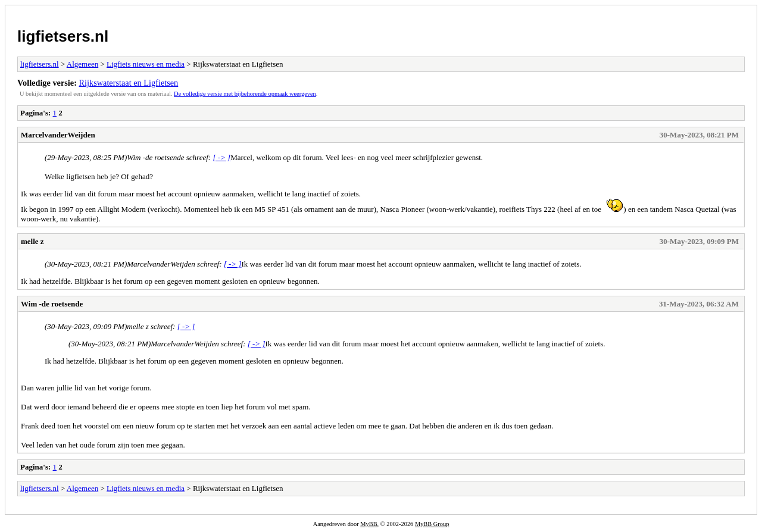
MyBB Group (432, 524)
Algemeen (82, 64)
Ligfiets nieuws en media (146, 64)
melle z (32, 241)
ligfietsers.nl (63, 36)
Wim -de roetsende (52, 304)
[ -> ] (221, 157)
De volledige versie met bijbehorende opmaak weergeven (245, 94)
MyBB (368, 524)
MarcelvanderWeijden (58, 135)
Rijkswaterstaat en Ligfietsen (129, 83)
